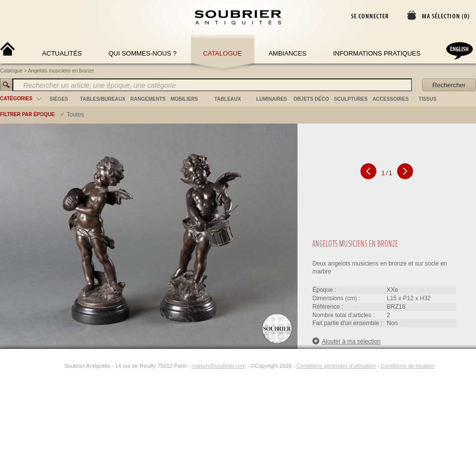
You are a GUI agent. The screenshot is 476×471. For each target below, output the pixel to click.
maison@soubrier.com (219, 366)
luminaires (272, 99)
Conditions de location (408, 366)
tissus (427, 99)
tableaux (228, 99)
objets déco (311, 99)
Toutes (75, 115)
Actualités (62, 53)
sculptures (351, 99)
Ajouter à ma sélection (347, 341)
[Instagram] (58, 366)
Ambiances (287, 53)
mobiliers (184, 99)
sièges (59, 99)
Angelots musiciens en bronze (61, 71)
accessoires (390, 99)
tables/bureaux (102, 99)
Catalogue (223, 53)
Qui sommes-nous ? (143, 53)
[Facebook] (47, 366)
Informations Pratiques (377, 53)
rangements (148, 99)
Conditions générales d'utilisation (336, 366)
